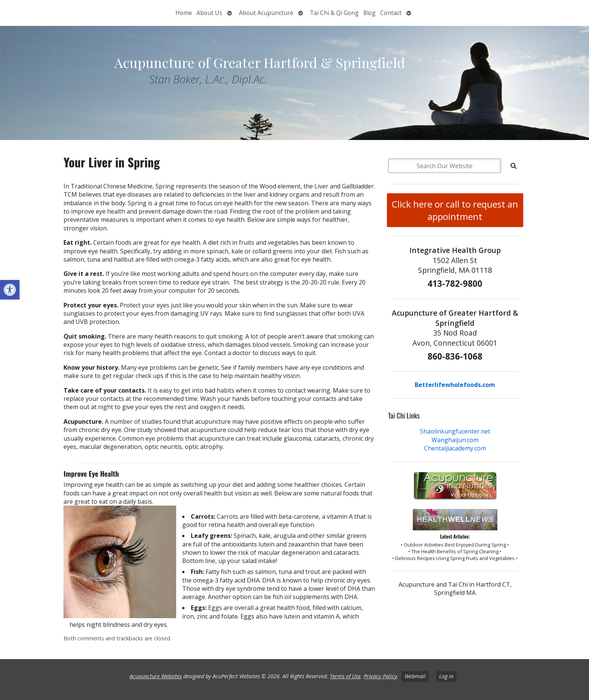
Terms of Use (345, 676)
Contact (391, 13)
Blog (369, 13)
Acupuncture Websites (156, 676)
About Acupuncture (266, 13)
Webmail (415, 676)
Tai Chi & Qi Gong (334, 13)
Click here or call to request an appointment (455, 210)
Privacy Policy (380, 676)
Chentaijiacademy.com (455, 448)
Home (184, 13)
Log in (446, 676)
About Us (209, 13)
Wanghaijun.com (455, 440)
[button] (10, 290)
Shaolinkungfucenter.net (455, 431)
